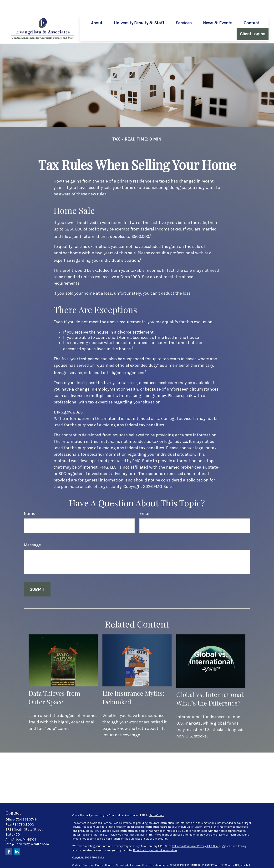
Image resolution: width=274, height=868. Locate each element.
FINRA (135, 863)
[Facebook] (9, 838)
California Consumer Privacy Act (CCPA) (195, 832)
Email (145, 499)
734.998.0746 (26, 805)
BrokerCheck (157, 801)
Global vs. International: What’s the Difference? (211, 685)
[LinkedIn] (17, 838)
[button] (97, 9)
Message (32, 531)
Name (30, 499)
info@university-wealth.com (27, 830)
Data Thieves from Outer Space (54, 683)
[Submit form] (37, 575)
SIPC (142, 863)
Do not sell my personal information (155, 836)
